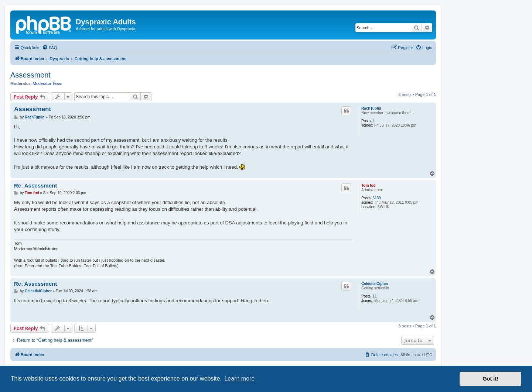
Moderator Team (48, 83)
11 (375, 296)
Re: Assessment (35, 185)
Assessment (30, 75)
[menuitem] (50, 48)
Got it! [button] (491, 379)
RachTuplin (371, 108)
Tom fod (369, 185)
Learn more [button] (239, 379)
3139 (377, 198)
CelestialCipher (375, 284)
